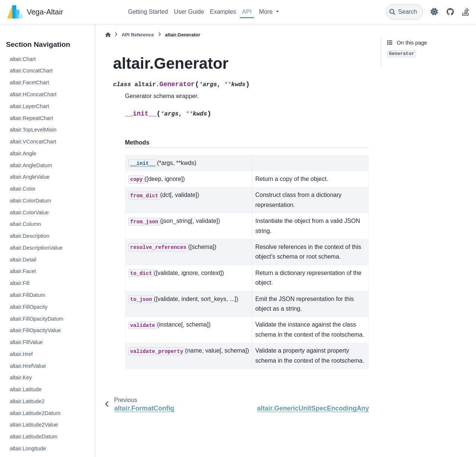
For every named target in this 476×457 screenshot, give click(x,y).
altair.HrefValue (28, 366)
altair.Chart (23, 59)
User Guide (189, 12)
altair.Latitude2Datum (35, 413)
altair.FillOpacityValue (35, 330)
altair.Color (22, 189)
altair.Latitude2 (27, 401)
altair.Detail (23, 260)
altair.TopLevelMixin (33, 130)
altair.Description (29, 236)
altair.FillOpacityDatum (36, 319)
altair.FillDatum (27, 295)
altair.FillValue (26, 342)
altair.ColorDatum (30, 201)
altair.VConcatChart (33, 142)
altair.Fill (20, 283)
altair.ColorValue (29, 213)
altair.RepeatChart (31, 118)
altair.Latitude (26, 389)
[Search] (405, 12)
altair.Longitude (28, 448)
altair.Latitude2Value (34, 425)
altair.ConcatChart (31, 71)
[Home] (108, 35)
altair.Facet (23, 271)
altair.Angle (23, 153)
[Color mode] (434, 12)
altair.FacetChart (29, 82)
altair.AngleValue (30, 177)
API (247, 12)
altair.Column (25, 224)
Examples (223, 12)
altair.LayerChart (29, 106)
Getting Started (148, 12)
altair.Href (21, 354)
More (267, 12)
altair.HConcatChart (33, 94)
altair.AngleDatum (31, 165)
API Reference (138, 35)
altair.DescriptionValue (36, 248)
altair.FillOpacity (29, 307)
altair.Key (21, 377)
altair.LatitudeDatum (33, 437)
